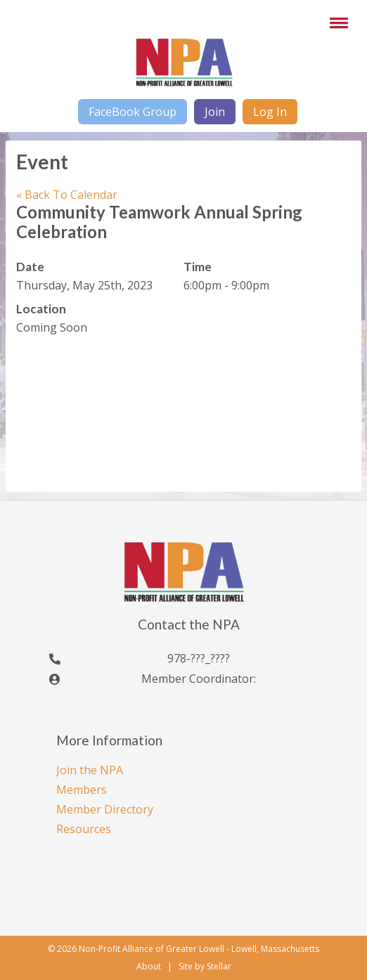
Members (82, 790)
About (149, 966)
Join (215, 112)
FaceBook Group (133, 112)
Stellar (219, 967)
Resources (84, 829)
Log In (270, 112)
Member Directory (105, 809)
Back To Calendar (67, 195)
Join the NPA (90, 770)
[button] (336, 22)
